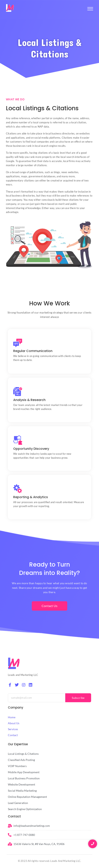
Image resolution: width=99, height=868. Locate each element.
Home (12, 717)
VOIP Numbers (17, 766)
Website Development (21, 784)
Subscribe (78, 698)
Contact (13, 735)
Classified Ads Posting (21, 760)
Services (13, 729)
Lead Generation (18, 803)
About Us (14, 723)
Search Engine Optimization (25, 809)
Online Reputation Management (27, 797)
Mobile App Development (24, 772)
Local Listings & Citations (23, 754)
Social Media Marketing (22, 791)
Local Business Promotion (24, 778)
